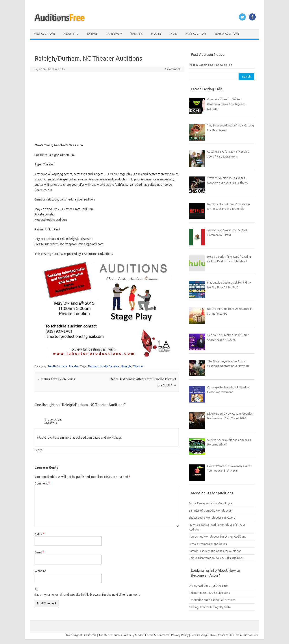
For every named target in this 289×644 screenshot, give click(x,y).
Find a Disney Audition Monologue (210, 503)
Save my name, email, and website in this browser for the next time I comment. (87, 595)
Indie (173, 34)
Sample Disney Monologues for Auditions (215, 551)
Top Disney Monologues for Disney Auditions (217, 536)
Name (40, 534)
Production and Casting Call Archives (212, 600)
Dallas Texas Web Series (56, 379)
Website (40, 571)
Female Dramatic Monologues (208, 544)
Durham (93, 366)
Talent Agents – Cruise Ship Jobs (209, 593)
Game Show (114, 34)
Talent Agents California (81, 635)
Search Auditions (227, 34)
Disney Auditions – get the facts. (209, 586)
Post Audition (196, 34)
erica (42, 69)
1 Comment (173, 69)
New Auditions (45, 34)
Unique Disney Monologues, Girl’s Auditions (216, 558)
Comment (42, 483)
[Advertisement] (107, 108)
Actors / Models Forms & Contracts (147, 635)
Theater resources (110, 635)
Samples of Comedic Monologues (210, 510)
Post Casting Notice (203, 635)
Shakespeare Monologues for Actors (212, 518)
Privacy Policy (180, 635)
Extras (92, 34)
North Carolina (58, 366)
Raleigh (126, 366)
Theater (136, 34)
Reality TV (71, 34)
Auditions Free (249, 635)
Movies (156, 34)
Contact (223, 635)
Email (39, 552)
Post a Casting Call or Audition (210, 65)
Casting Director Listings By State (210, 607)
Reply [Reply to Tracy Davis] (38, 450)
